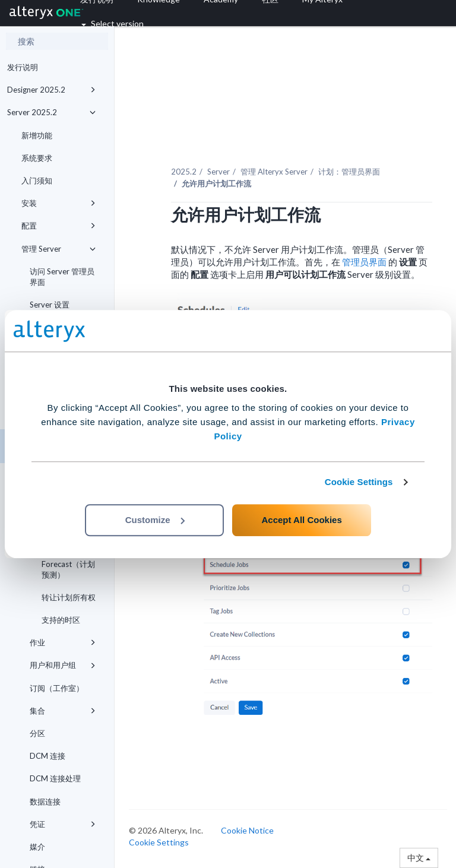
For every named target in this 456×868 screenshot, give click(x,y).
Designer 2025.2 (51, 90)
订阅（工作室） (57, 688)
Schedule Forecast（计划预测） (68, 563)
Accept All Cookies (301, 520)
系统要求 (37, 158)
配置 (58, 226)
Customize (155, 520)
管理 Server (58, 249)
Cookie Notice (247, 830)
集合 (63, 711)
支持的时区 (61, 620)
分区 (37, 733)
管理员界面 (365, 262)
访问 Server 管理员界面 (62, 277)
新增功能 (37, 135)
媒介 (37, 847)
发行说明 (23, 67)
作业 (63, 642)
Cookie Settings (359, 482)
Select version (113, 23)
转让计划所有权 (69, 597)
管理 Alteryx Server (274, 172)
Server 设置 (50, 305)
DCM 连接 (47, 756)
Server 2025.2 (51, 112)
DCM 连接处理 (55, 778)
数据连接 (45, 802)
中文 (419, 858)
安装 (58, 203)
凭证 (63, 824)
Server (218, 172)
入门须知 (37, 180)
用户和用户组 (63, 665)
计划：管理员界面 (349, 172)
